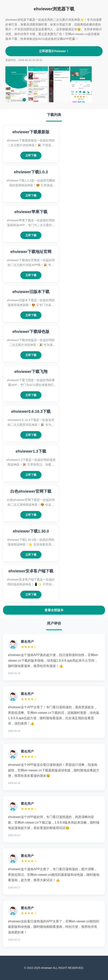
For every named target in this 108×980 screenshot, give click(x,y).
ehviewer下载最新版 (31, 132)
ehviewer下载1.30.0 (31, 531)
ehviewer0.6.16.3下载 (31, 411)
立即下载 (31, 155)
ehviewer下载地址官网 (31, 252)
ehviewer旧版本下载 (31, 292)
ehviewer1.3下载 (31, 451)
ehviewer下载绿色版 (31, 332)
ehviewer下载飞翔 (31, 372)
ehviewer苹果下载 (31, 212)
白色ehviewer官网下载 (31, 491)
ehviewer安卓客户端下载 (31, 571)
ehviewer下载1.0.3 (31, 172)
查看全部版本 (54, 610)
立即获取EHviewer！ (54, 51)
